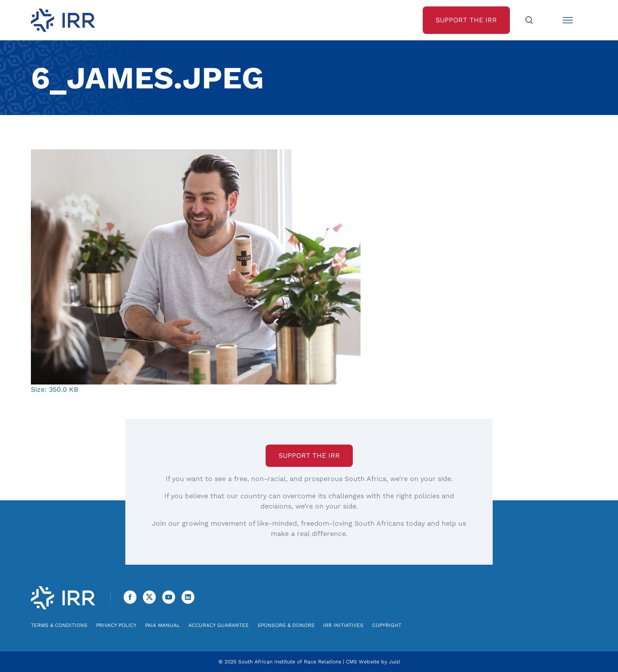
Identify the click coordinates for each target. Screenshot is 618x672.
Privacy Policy (116, 625)
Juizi (394, 662)
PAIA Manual (162, 625)
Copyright (387, 625)
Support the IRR (309, 456)
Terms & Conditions (59, 625)
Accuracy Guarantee (219, 625)
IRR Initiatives (343, 625)
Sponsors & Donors (286, 625)
